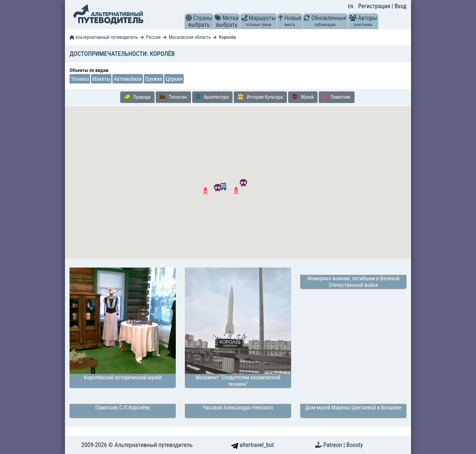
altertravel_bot (253, 445)
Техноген (173, 97)
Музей (303, 97)
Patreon (333, 445)
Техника (80, 79)
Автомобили (127, 79)
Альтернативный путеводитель (104, 37)
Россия (153, 37)
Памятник (337, 97)
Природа (137, 97)
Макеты (101, 79)
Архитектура (212, 97)
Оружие (154, 79)
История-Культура (260, 97)
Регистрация (375, 6)
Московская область (190, 37)
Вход (400, 6)
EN (351, 7)
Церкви (174, 79)
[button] (189, 18)
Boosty (355, 445)
